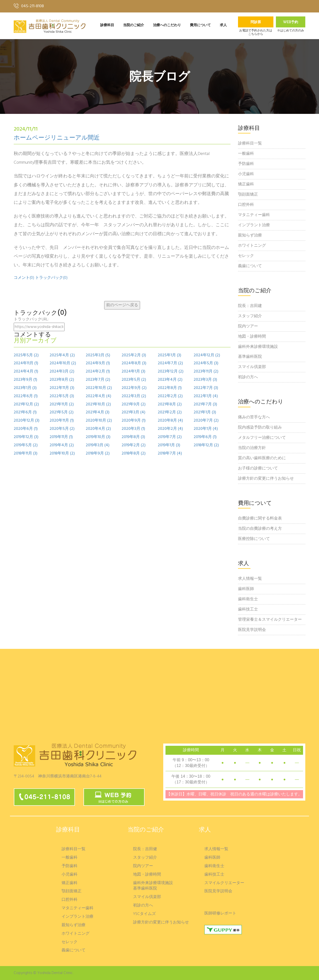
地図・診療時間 (252, 337)
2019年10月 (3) (98, 437)
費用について (200, 25)
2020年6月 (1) (26, 429)
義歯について (250, 266)
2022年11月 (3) (62, 388)
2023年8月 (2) (62, 380)
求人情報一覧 (250, 579)
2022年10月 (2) (99, 388)
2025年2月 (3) (134, 355)
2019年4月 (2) (62, 445)
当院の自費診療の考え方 (260, 529)
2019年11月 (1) (61, 437)
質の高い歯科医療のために (262, 458)
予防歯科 (246, 164)
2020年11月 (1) (62, 421)
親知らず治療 (250, 235)
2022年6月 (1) (26, 396)
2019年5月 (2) (26, 445)
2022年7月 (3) (206, 388)
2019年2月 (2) (134, 445)
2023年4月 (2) (170, 380)
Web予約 (291, 22)
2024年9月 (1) (98, 363)
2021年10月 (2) (98, 405)
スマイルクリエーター (224, 883)
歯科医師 (246, 589)
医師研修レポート (220, 914)
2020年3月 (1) (133, 429)
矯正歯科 (246, 184)
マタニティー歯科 (254, 215)
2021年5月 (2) (62, 413)
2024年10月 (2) (63, 363)
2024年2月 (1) (98, 372)
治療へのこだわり (167, 25)
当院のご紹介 (134, 25)
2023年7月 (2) (98, 380)
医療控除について (254, 539)
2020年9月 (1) (134, 421)
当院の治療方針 (252, 448)
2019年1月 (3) (169, 445)
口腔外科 (246, 205)
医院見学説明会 (252, 630)
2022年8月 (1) (170, 388)
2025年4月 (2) (62, 355)
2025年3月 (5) (98, 355)
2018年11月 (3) (26, 454)
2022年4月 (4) (98, 396)
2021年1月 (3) (205, 413)
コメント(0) (24, 278)
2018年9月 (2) (98, 454)
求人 (223, 25)
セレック (246, 256)
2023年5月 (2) (134, 380)
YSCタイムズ (144, 914)
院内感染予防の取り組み (260, 428)
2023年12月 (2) (171, 372)
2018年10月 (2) (62, 454)
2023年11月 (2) (206, 372)
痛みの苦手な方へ (254, 417)
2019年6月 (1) (205, 437)
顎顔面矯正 (248, 195)
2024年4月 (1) (26, 372)
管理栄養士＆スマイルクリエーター (270, 620)
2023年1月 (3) (25, 388)
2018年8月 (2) (134, 454)
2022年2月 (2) (170, 396)
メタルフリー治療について (262, 438)
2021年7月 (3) (205, 405)
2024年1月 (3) (133, 372)
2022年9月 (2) (134, 388)
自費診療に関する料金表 (260, 519)
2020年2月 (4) (170, 429)
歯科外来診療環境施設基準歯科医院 (258, 352)
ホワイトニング (252, 246)
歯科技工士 (248, 609)
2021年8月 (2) (170, 405)
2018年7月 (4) (170, 454)
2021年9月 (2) (134, 405)
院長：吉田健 (145, 849)
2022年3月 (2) (134, 396)
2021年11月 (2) (62, 405)
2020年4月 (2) (98, 429)
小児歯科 (246, 174)
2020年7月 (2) (206, 421)
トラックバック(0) (51, 278)
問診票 (256, 22)
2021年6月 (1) (25, 413)
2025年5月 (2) (26, 355)
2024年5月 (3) (206, 363)
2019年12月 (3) (26, 437)
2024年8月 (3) (134, 363)
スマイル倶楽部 (252, 367)
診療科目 (107, 25)
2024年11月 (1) (26, 363)
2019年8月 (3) (133, 437)
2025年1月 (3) (169, 355)
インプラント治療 (254, 225)
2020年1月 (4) (206, 429)
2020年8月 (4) (170, 421)
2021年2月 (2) (170, 413)
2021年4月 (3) (98, 413)
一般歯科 (246, 154)
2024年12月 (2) (207, 355)
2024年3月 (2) (62, 372)
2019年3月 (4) (98, 445)
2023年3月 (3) (205, 380)
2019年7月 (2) (170, 437)
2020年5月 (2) (62, 429)
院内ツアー (248, 326)
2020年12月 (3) (27, 421)
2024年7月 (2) (170, 363)
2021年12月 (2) (26, 405)
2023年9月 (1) (25, 380)
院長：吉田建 (250, 306)
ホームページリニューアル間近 (57, 138)
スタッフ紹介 (250, 316)
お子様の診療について (258, 468)
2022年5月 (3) (62, 396)
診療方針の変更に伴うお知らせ (266, 479)
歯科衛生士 (248, 599)
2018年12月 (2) (206, 445)
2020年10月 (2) (99, 421)
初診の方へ (248, 377)
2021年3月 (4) (133, 413)
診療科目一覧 (250, 144)
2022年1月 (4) (206, 396)
